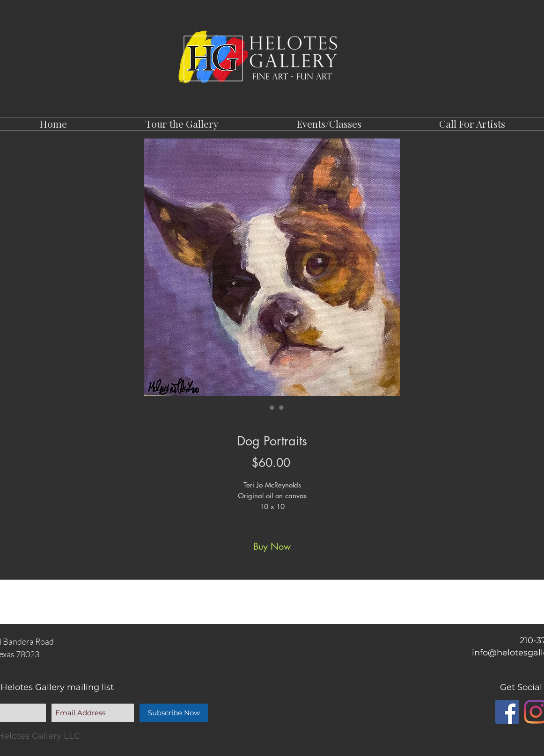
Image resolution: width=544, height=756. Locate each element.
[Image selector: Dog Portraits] (263, 407)
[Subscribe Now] (174, 713)
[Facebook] (507, 712)
